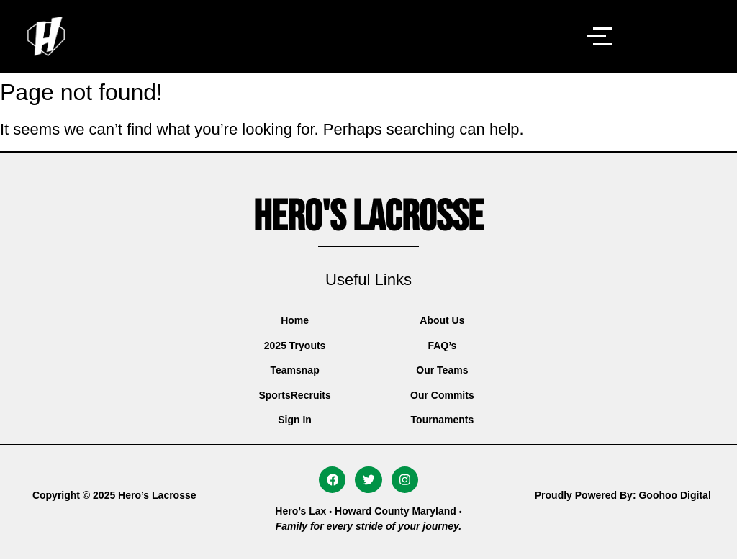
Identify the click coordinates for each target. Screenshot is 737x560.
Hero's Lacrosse (368, 217)
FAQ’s (442, 346)
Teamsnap (294, 370)
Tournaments (443, 420)
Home (295, 320)
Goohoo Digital (674, 495)
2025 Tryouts (295, 346)
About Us (442, 320)
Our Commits (442, 395)
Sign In (295, 420)
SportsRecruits (294, 395)
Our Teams (442, 370)
